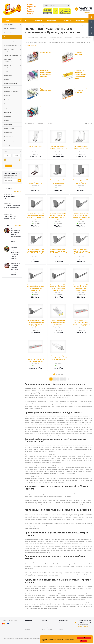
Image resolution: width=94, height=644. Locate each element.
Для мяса (6, 79)
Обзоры (61, 629)
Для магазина (8, 133)
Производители (53, 20)
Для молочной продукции (11, 92)
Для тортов (7, 87)
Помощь (45, 621)
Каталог (9, 20)
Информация (63, 621)
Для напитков (8, 75)
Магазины (67, 20)
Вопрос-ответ (63, 625)
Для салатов (7, 112)
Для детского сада (9, 141)
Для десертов (8, 108)
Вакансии (27, 627)
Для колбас (7, 96)
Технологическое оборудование (9, 50)
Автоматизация (8, 24)
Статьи (61, 623)
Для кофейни (8, 116)
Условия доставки (47, 627)
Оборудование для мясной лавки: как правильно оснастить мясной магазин (16, 269)
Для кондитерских (9, 128)
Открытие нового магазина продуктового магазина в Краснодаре (12, 207)
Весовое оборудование (11, 29)
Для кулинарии (8, 137)
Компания (28, 621)
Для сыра (7, 104)
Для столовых (8, 124)
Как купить (38, 20)
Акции (27, 20)
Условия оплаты (46, 625)
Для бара (6, 120)
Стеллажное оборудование (8, 66)
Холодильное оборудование (8, 60)
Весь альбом (17, 191)
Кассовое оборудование (11, 33)
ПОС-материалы (9, 37)
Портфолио (28, 625)
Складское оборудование (11, 45)
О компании (80, 20)
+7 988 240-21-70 (85, 7)
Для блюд (7, 145)
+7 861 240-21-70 (85, 9)
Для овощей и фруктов (10, 83)
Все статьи (18, 225)
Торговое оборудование (11, 55)
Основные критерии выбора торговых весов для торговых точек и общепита (16, 253)
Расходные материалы (10, 41)
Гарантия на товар (47, 629)
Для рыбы (7, 100)
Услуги (6, 71)
